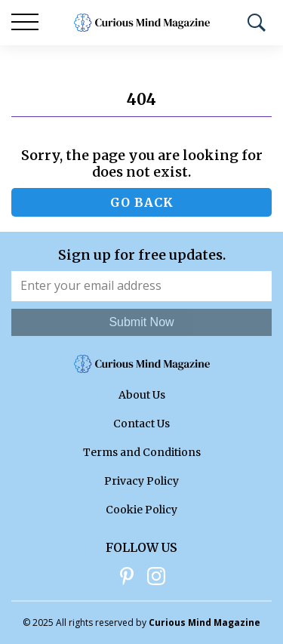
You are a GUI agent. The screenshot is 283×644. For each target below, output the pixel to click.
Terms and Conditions (142, 452)
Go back (142, 202)
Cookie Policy (141, 510)
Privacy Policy (141, 481)
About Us (142, 395)
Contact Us (141, 424)
